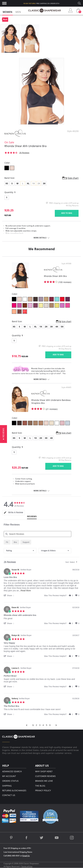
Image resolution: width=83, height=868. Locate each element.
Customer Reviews (45, 776)
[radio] (7, 542)
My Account (9, 776)
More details (40, 238)
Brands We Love (44, 781)
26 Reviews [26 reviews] (24, 153)
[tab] (14, 513)
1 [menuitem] (33, 725)
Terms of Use (27, 866)
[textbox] (79, 563)
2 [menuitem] (36, 725)
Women (7, 12)
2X (46, 327)
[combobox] (20, 551)
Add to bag (67, 213)
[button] (9, 595)
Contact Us (9, 795)
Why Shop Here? (44, 771)
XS (7, 183)
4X (57, 327)
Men (18, 12)
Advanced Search (12, 771)
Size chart (73, 178)
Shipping (7, 786)
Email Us (26, 856)
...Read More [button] (25, 591)
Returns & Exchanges (14, 790)
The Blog (40, 786)
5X (62, 327)
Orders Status (10, 781)
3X (44, 183)
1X (41, 327)
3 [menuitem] (40, 725)
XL (28, 183)
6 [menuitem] (50, 725)
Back (5, 19)
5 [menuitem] (47, 725)
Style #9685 (66, 387)
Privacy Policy (43, 790)
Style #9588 (66, 264)
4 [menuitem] (43, 725)
